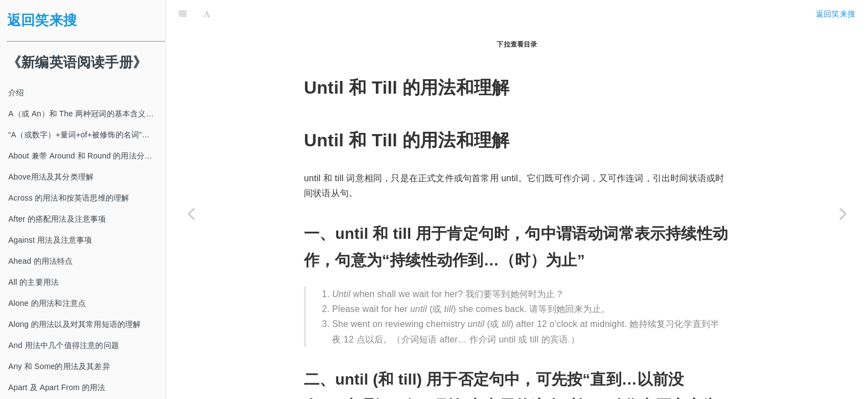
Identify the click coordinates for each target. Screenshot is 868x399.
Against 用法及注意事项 (50, 240)
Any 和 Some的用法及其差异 (59, 366)
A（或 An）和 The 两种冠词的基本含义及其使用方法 (87, 114)
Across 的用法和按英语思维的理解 (69, 198)
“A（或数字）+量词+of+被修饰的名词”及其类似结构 (87, 135)
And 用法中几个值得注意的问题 (64, 345)
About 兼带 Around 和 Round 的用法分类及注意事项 (87, 156)
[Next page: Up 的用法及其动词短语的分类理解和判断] (843, 213)
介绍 (16, 93)
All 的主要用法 (33, 282)
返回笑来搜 (42, 20)
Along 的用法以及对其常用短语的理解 (75, 324)
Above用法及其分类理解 (51, 177)
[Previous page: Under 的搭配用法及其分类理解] (191, 213)
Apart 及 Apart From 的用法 (57, 387)
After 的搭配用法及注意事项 (57, 219)
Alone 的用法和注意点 (47, 303)
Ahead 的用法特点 (41, 261)
